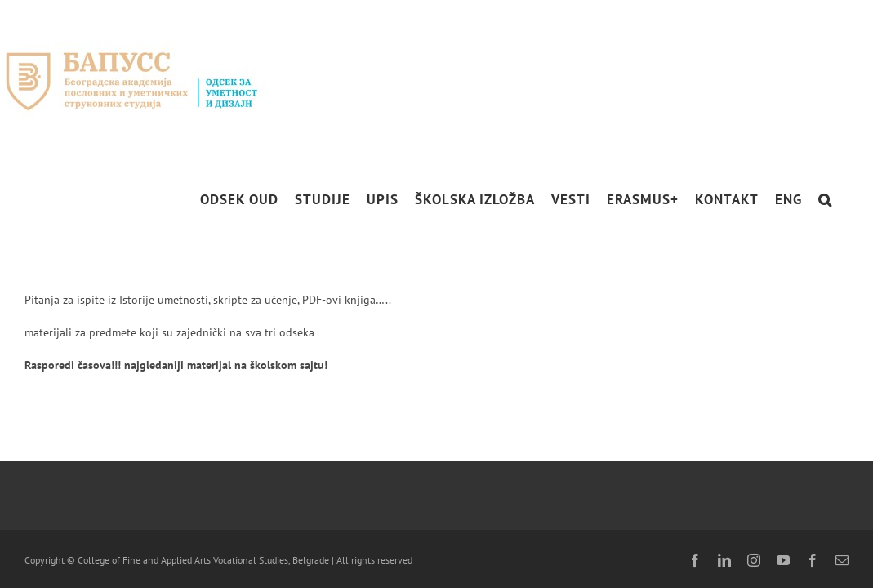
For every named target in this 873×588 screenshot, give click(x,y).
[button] (842, 200)
